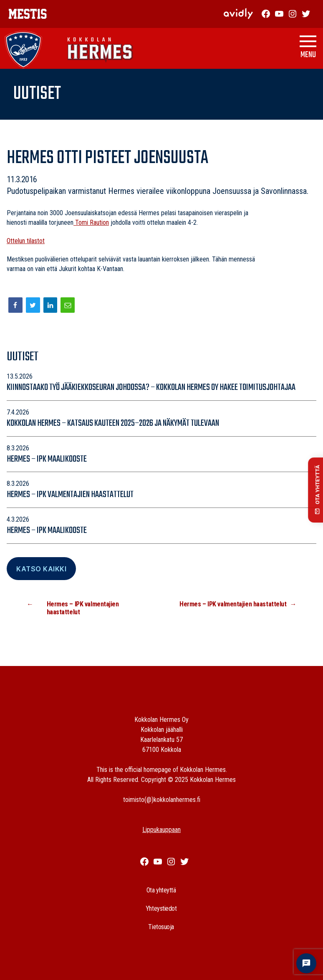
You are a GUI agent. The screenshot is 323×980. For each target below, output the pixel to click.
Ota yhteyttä (161, 890)
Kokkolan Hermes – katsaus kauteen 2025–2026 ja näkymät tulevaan (114, 423)
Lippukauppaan (161, 830)
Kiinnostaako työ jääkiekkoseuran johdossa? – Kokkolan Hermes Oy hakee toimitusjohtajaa (151, 387)
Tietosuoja (161, 927)
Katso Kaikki (41, 569)
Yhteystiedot (161, 908)
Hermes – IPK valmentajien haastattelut (70, 495)
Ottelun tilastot (26, 241)
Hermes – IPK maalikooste (47, 459)
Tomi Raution (91, 222)
